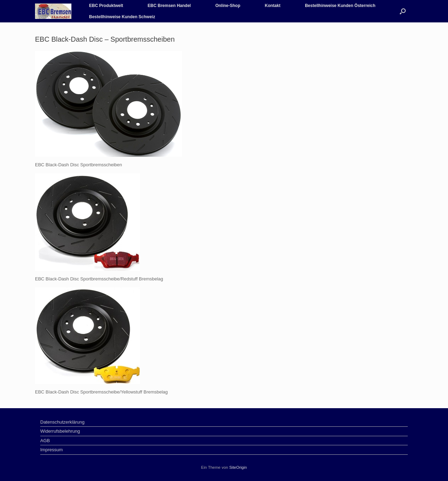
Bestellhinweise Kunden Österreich (340, 6)
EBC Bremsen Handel (169, 6)
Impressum (51, 450)
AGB (45, 441)
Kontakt (273, 6)
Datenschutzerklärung (62, 422)
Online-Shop (228, 6)
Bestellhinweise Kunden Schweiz (122, 17)
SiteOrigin (238, 467)
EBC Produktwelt (106, 6)
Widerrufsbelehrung (60, 431)
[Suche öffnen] (403, 11)
